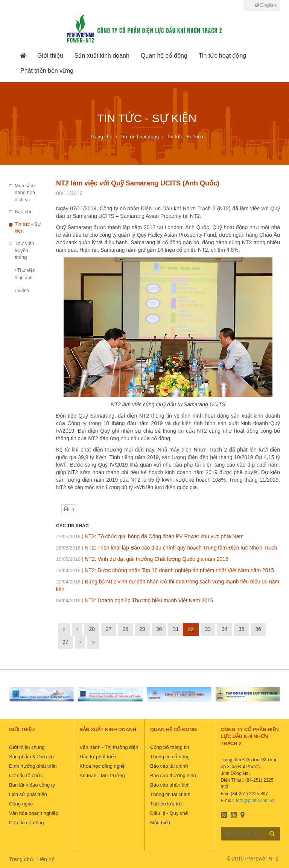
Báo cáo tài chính (169, 766)
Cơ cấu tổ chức (26, 775)
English (265, 5)
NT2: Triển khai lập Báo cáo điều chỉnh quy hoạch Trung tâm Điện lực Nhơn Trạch (167, 548)
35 (242, 629)
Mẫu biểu (160, 823)
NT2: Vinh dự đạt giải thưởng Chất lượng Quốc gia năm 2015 (142, 559)
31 (176, 629)
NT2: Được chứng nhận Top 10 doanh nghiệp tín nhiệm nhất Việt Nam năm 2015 (165, 570)
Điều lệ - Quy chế (169, 813)
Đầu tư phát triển (98, 757)
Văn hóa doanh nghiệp (34, 813)
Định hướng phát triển (33, 766)
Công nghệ (21, 804)
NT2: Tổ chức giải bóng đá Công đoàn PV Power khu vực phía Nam (150, 536)
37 (65, 642)
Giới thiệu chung (27, 747)
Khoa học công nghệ (102, 766)
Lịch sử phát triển (28, 794)
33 (208, 629)
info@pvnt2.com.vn (255, 801)
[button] (50, 56)
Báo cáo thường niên (173, 775)
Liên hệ (46, 859)
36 (258, 629)
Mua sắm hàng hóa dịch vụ (25, 193)
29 (142, 629)
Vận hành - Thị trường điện (109, 747)
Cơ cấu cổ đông (26, 823)
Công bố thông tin (170, 747)
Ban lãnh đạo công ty (32, 785)
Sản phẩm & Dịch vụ (31, 757)
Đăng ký (272, 833)
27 (109, 629)
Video (22, 291)
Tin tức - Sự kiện (28, 228)
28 (126, 629)
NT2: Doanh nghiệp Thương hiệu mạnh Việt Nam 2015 (135, 600)
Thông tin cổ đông (170, 757)
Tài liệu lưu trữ (166, 804)
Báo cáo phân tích (170, 785)
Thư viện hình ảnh (25, 274)
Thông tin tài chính (170, 794)
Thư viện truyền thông (24, 250)
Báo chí (23, 212)
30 (159, 629)
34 (225, 629)
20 (92, 629)
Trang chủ (21, 859)
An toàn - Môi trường (102, 775)
